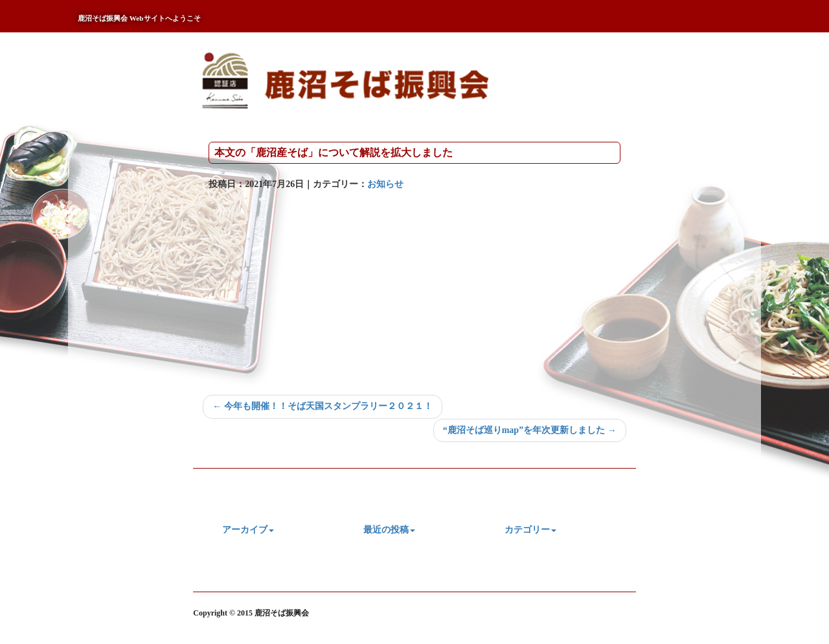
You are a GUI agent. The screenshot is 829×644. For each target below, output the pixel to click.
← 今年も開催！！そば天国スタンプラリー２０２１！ (323, 406)
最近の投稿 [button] (389, 530)
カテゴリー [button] (530, 530)
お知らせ (385, 184)
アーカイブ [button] (248, 530)
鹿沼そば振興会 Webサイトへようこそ (139, 18)
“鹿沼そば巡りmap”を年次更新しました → (530, 430)
